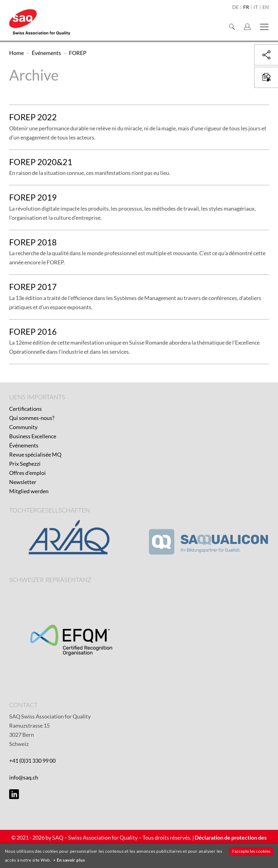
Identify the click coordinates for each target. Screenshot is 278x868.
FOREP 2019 (33, 197)
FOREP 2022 (33, 117)
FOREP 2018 (33, 242)
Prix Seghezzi (25, 464)
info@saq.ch (24, 777)
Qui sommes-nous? (32, 418)
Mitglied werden (29, 491)
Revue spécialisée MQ (35, 454)
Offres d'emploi (27, 473)
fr (246, 7)
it (256, 7)
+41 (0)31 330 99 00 (32, 761)
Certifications (25, 409)
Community (23, 427)
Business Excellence (33, 436)
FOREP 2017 (33, 287)
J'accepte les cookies (251, 851)
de (235, 7)
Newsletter (23, 482)
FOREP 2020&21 (41, 162)
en (266, 7)
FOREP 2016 (33, 332)
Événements (24, 445)
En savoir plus (71, 860)
